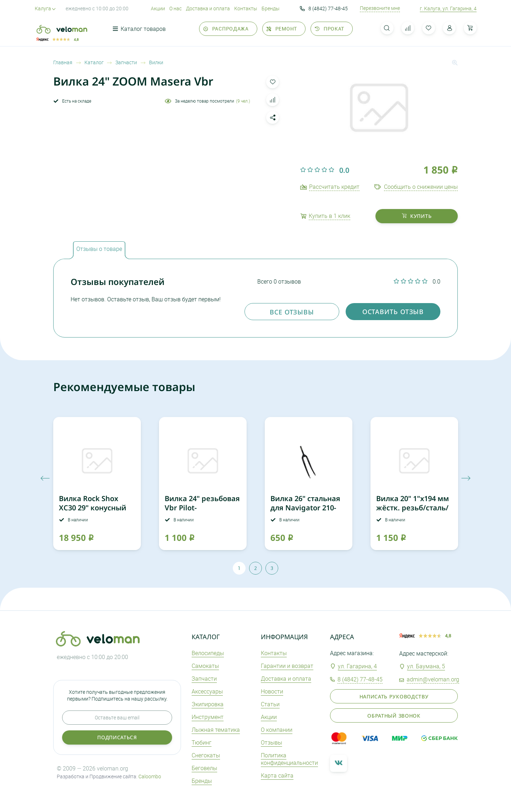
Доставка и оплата (208, 8)
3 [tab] (272, 568)
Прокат (329, 29)
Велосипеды (208, 653)
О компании (277, 730)
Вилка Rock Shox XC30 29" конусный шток (93, 508)
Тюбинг (202, 742)
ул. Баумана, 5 (426, 666)
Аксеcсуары (207, 691)
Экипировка (208, 704)
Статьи (270, 704)
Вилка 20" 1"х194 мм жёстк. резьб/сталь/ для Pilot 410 (413, 508)
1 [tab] (239, 568)
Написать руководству (394, 696)
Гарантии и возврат (287, 666)
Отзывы (271, 742)
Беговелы (204, 768)
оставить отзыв (393, 312)
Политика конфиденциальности (289, 759)
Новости (272, 691)
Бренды (271, 8)
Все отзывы (292, 312)
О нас (175, 8)
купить (417, 216)
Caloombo (150, 776)
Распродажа (226, 29)
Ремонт (282, 29)
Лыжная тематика (216, 730)
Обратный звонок (394, 716)
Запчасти (204, 679)
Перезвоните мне (380, 8)
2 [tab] (255, 568)
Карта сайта (277, 775)
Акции (158, 8)
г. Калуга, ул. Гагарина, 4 (448, 8)
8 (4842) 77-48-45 (324, 9)
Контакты (246, 8)
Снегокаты (206, 755)
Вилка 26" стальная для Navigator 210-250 (305, 508)
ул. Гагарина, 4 (357, 666)
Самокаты (205, 666)
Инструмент (208, 717)
